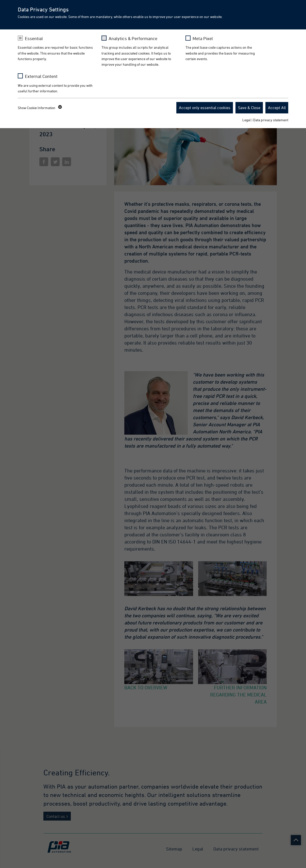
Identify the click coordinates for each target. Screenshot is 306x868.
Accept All (277, 108)
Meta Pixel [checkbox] (203, 38)
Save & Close (249, 108)
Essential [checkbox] (34, 38)
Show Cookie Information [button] (39, 108)
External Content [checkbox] (41, 76)
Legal (246, 120)
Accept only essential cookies (205, 108)
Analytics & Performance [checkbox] (133, 38)
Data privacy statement (271, 120)
